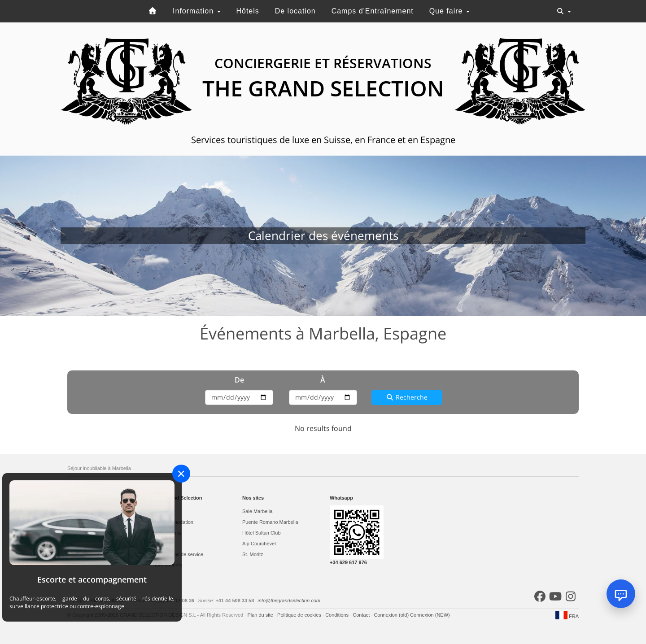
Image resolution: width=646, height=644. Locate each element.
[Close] (181, 474)
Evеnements (168, 565)
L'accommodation (174, 522)
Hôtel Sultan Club (262, 533)
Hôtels (247, 11)
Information (196, 11)
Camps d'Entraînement (373, 11)
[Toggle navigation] (564, 11)
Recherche (407, 397)
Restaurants (168, 533)
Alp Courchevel (259, 544)
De (239, 380)
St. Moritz (253, 554)
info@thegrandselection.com (289, 600)
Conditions (338, 615)
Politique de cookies (300, 615)
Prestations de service (179, 554)
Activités (164, 544)
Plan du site (261, 615)
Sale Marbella (257, 511)
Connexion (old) (392, 615)
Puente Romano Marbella (270, 522)
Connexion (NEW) (430, 615)
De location (295, 11)
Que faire (450, 11)
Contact (362, 615)
